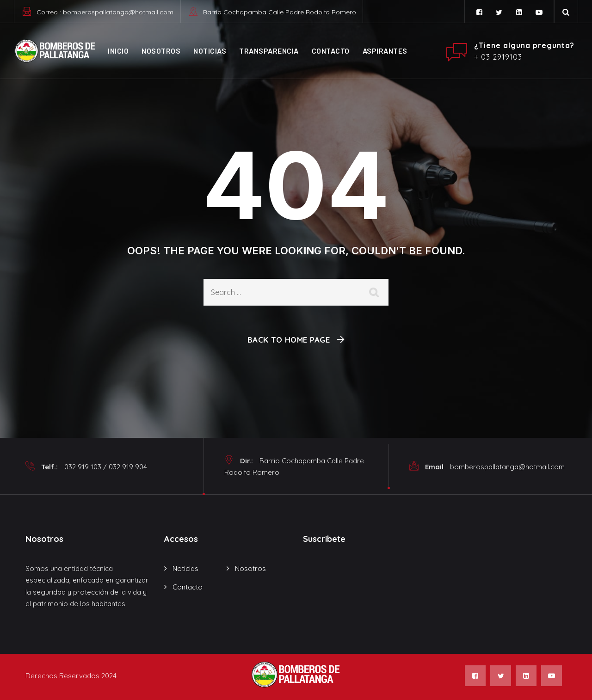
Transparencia (269, 51)
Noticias (210, 51)
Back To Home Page (289, 340)
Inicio (118, 51)
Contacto (331, 51)
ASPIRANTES (385, 51)
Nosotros (161, 51)
